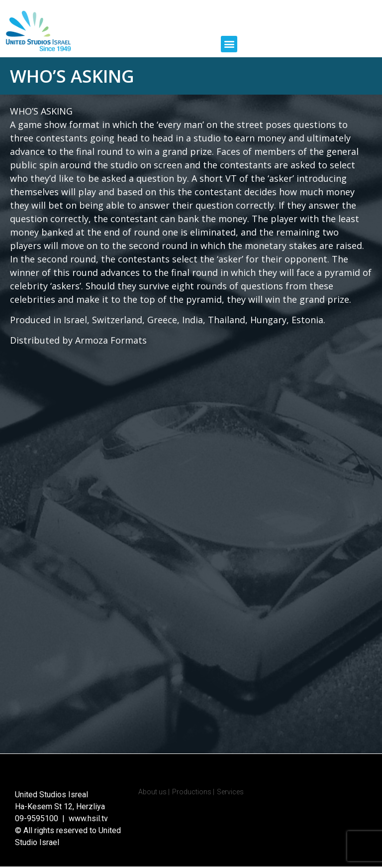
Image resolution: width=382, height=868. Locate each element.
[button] (229, 44)
